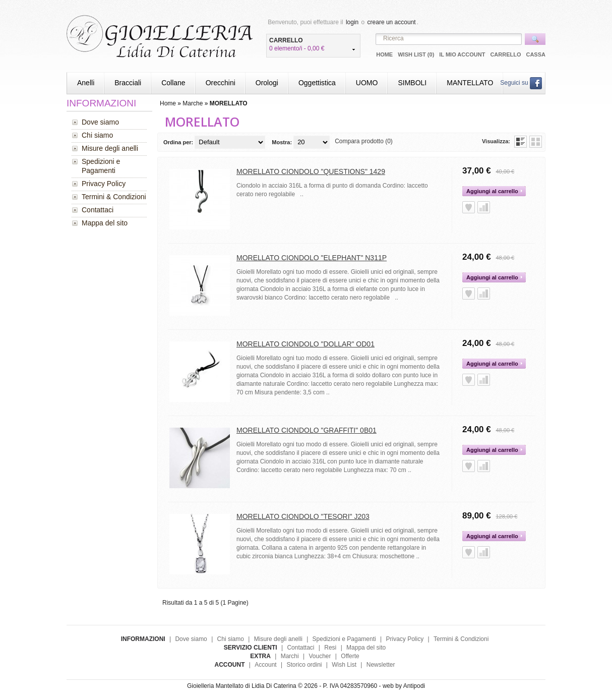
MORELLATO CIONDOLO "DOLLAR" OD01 (305, 344)
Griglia (536, 142)
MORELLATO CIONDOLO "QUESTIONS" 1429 (311, 171)
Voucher (320, 656)
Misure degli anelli (110, 148)
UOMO (367, 83)
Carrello (505, 54)
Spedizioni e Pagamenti (101, 166)
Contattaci (98, 210)
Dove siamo (100, 122)
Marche (193, 103)
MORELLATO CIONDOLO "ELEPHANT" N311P (312, 258)
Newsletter (381, 665)
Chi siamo (97, 135)
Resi (330, 648)
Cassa (536, 54)
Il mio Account (462, 54)
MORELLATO (229, 103)
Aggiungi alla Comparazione (484, 207)
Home (384, 54)
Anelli (86, 83)
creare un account (392, 22)
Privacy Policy (104, 184)
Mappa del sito (105, 223)
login (352, 22)
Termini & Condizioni (114, 197)
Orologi (267, 83)
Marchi (290, 656)
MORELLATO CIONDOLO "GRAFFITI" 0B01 (307, 430)
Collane (173, 83)
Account (265, 665)
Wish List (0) (416, 54)
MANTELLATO (470, 83)
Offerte (350, 656)
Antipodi (414, 686)
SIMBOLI (412, 83)
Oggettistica (317, 83)
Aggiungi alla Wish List (469, 207)
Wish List (344, 665)
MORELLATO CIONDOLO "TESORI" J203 (303, 516)
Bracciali (128, 83)
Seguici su (521, 83)
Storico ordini (304, 665)
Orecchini (221, 83)
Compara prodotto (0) (364, 141)
